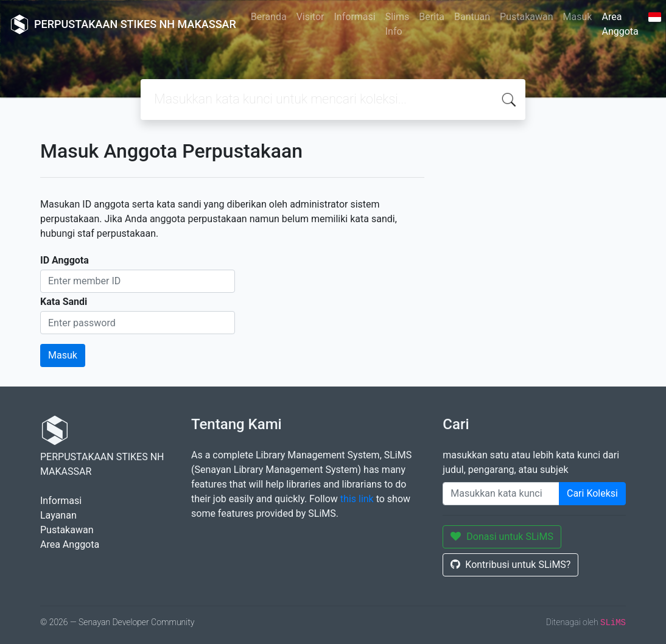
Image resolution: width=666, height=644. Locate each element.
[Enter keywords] (501, 494)
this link (357, 499)
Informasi (355, 17)
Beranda (269, 17)
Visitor (310, 17)
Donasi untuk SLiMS (502, 537)
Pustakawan (526, 17)
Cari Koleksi (592, 493)
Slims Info (398, 24)
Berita (432, 17)
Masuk (578, 17)
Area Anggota (620, 24)
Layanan (58, 515)
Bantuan (472, 17)
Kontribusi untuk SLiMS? (510, 565)
